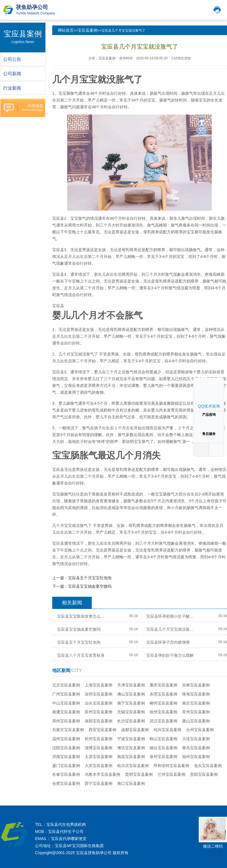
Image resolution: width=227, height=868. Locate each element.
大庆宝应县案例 (99, 766)
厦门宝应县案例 (66, 766)
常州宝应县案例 (196, 712)
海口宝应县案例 (131, 783)
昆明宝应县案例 (139, 774)
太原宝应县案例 (99, 757)
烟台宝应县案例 (163, 748)
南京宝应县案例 (196, 703)
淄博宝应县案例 (99, 748)
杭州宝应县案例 (99, 739)
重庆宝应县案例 (163, 685)
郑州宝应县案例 (66, 721)
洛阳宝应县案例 (99, 721)
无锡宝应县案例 (131, 712)
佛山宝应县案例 (131, 694)
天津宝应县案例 (131, 685)
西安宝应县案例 (102, 730)
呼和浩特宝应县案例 (171, 766)
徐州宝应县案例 (163, 712)
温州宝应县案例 (66, 739)
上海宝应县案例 (99, 685)
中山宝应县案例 (66, 703)
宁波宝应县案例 (131, 739)
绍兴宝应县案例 (167, 730)
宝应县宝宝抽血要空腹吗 (90, 586)
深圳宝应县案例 (99, 694)
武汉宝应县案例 (163, 721)
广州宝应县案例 (66, 694)
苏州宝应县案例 (99, 712)
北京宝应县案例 (66, 685)
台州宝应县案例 (200, 730)
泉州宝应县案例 (163, 757)
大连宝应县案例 (196, 739)
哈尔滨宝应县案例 (133, 766)
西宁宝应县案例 (99, 783)
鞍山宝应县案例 (163, 739)
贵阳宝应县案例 (204, 774)
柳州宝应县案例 (163, 703)
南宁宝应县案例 (131, 703)
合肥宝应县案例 (66, 783)
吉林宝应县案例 (196, 685)
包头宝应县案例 (208, 766)
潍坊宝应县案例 (131, 748)
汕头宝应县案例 (99, 703)
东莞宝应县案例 (163, 694)
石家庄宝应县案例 (68, 730)
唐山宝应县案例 (196, 721)
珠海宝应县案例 (196, 694)
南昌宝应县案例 (131, 757)
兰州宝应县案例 (171, 774)
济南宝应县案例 (66, 757)
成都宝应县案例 (135, 730)
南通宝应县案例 (66, 712)
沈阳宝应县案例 (66, 748)
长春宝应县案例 (66, 774)
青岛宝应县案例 (196, 748)
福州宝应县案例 (196, 757)
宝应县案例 (88, 30)
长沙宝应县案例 (131, 721)
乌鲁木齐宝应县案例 (102, 774)
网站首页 (66, 30)
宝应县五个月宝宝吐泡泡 (90, 578)
